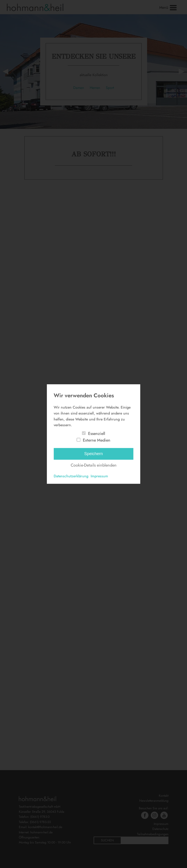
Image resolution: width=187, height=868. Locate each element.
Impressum (99, 476)
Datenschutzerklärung (71, 476)
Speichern (93, 454)
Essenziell (97, 434)
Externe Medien (97, 440)
